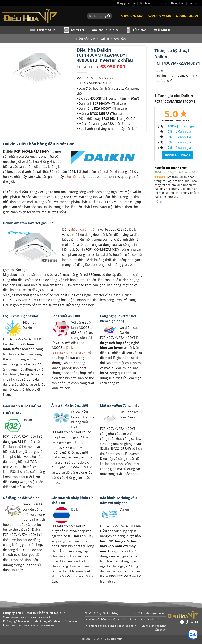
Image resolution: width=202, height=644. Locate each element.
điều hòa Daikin (76, 177)
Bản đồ (193, 3)
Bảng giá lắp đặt (126, 3)
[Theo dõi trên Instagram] (182, 622)
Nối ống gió (110, 30)
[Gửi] (109, 16)
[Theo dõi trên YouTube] (197, 622)
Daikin (104, 39)
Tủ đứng (141, 30)
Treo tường (48, 30)
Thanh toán (178, 3)
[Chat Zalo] (193, 635)
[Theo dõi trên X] (192, 622)
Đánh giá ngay (178, 155)
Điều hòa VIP (86, 39)
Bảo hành (147, 3)
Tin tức (162, 3)
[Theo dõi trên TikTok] (187, 622)
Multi (167, 30)
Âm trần (79, 30)
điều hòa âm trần (84, 229)
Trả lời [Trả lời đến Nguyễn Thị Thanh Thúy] (158, 202)
